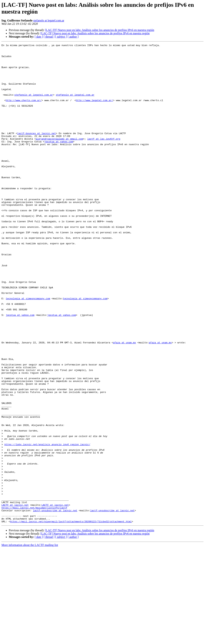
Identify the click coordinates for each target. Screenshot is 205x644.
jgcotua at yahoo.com (59, 161)
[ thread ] (49, 37)
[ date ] (39, 37)
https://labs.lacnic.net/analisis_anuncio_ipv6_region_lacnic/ (47, 525)
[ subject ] (61, 37)
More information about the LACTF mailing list (30, 641)
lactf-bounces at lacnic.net (37, 151)
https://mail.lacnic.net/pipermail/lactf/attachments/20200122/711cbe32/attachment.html (71, 617)
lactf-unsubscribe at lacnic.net (55, 604)
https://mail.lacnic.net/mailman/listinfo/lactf (34, 601)
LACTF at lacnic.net (15, 597)
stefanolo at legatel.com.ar (49, 20)
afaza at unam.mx (124, 402)
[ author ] (73, 37)
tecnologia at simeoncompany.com (28, 350)
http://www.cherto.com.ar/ (24, 112)
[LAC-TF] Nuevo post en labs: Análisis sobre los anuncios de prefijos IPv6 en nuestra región (99, 30)
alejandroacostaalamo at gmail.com (59, 158)
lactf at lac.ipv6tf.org (104, 158)
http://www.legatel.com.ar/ (95, 112)
